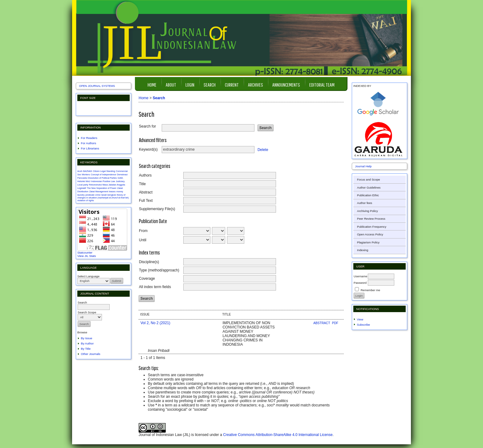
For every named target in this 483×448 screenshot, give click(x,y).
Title (142, 184)
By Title (86, 349)
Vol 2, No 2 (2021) (155, 323)
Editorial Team (322, 85)
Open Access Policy (370, 234)
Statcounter (85, 253)
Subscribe (364, 325)
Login (190, 85)
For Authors (89, 143)
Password (360, 283)
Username (360, 276)
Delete (263, 149)
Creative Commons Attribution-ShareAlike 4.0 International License (278, 435)
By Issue (87, 338)
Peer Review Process (371, 219)
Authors (145, 175)
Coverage (147, 279)
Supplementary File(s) (157, 209)
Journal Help (363, 166)
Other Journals (91, 354)
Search (210, 85)
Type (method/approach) (159, 270)
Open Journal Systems (97, 86)
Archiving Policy (367, 211)
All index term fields (155, 287)
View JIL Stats (87, 256)
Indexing (363, 250)
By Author (87, 343)
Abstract (146, 192)
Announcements (286, 85)
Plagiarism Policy (368, 242)
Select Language (88, 276)
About (171, 85)
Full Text (146, 201)
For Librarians (90, 148)
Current (232, 85)
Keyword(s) (148, 149)
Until (143, 240)
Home (152, 85)
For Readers (89, 138)
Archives (256, 85)
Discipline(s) (149, 262)
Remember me (370, 290)
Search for (147, 126)
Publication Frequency (372, 227)
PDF (335, 323)
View (360, 319)
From (143, 231)
